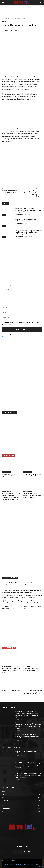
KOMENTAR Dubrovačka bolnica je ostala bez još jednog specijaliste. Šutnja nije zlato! (32, 692)
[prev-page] (3, 241)
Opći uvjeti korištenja (27, 864)
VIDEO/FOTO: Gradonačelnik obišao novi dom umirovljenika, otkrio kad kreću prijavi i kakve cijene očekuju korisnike (19, 585)
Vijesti (8, 19)
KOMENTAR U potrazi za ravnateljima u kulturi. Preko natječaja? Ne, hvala (31, 669)
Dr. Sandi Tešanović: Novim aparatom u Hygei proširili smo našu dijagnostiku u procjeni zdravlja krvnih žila (29, 736)
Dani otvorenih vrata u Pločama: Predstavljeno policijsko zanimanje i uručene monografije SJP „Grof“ (28, 210)
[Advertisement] (22, 391)
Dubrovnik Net (9, 30)
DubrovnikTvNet (6, 472)
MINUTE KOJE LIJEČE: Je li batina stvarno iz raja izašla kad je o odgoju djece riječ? (32, 496)
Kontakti (18, 864)
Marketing (13, 864)
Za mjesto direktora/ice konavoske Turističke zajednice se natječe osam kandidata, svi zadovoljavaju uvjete (29, 232)
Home (4, 19)
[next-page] (6, 241)
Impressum (6, 864)
